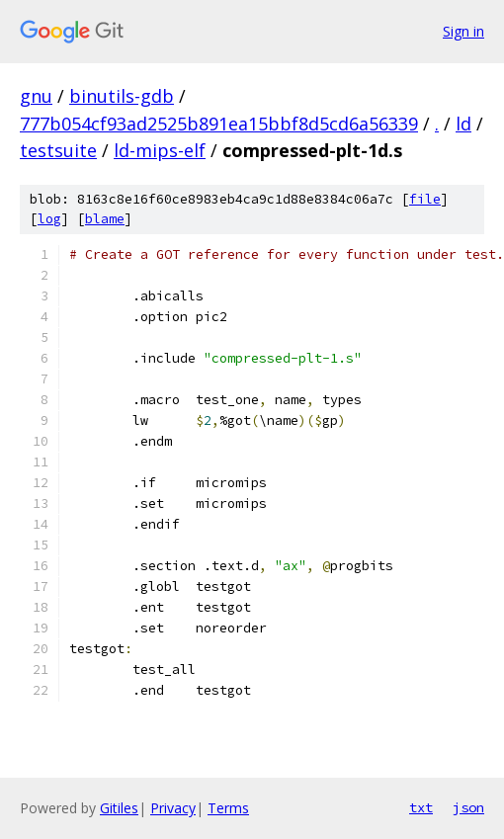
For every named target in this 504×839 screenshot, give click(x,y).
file (425, 199)
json (468, 807)
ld (463, 124)
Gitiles (119, 808)
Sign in (463, 31)
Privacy (173, 808)
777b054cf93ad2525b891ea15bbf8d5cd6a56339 (219, 124)
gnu (36, 96)
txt (421, 807)
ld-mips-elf (160, 150)
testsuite (58, 150)
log (49, 219)
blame (105, 219)
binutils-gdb (122, 96)
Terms (228, 808)
